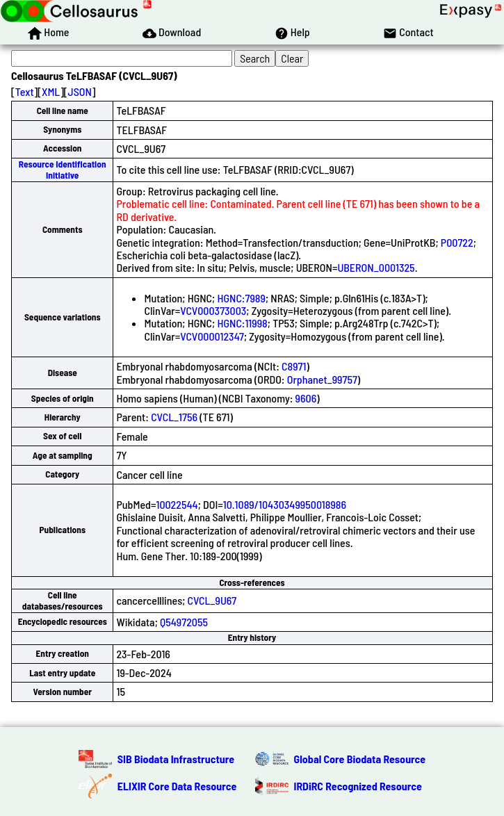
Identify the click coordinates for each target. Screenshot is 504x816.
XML (51, 91)
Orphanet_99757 (322, 379)
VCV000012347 (212, 336)
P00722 (457, 242)
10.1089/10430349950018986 (285, 504)
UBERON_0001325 (376, 267)
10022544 (177, 504)
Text (25, 91)
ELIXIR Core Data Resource (177, 786)
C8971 (294, 366)
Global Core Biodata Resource (360, 759)
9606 (306, 398)
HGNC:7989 (241, 298)
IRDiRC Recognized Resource (358, 786)
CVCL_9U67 (212, 600)
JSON (80, 91)
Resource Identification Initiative (63, 169)
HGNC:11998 (242, 323)
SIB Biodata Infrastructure (176, 759)
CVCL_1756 (174, 417)
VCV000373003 (213, 310)
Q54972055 (184, 622)
